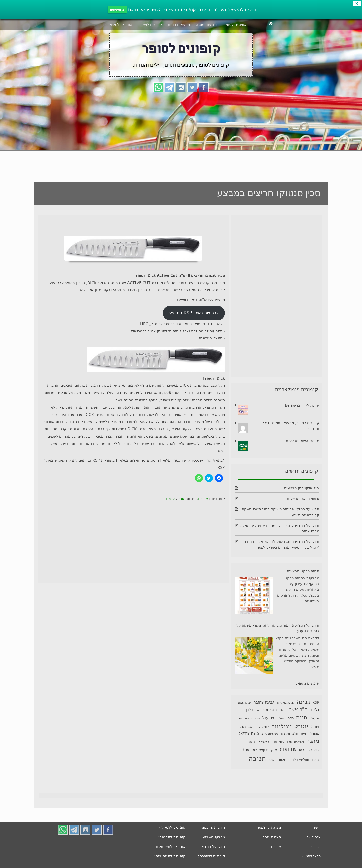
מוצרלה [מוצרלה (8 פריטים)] (314, 734)
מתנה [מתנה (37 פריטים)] (313, 741)
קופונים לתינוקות (119, 25)
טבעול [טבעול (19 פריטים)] (268, 718)
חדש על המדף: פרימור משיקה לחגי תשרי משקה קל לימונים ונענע (278, 628)
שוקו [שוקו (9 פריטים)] (274, 750)
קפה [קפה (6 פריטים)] (302, 750)
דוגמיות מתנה (207, 25)
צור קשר (314, 837)
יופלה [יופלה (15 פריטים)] (264, 727)
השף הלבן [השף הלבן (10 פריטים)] (253, 710)
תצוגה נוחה (272, 837)
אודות (316, 847)
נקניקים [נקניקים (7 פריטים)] (299, 742)
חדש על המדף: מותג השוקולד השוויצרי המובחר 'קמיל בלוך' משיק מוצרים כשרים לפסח (280, 545)
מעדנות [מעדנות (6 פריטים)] (285, 734)
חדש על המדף (214, 847)
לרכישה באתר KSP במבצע (194, 313)
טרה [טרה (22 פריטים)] (315, 726)
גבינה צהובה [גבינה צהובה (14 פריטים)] (264, 702)
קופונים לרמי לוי (172, 827)
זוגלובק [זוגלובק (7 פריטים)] (314, 718)
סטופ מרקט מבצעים (303, 499)
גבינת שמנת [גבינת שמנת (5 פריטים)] (244, 703)
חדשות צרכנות (213, 827)
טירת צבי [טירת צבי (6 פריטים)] (243, 718)
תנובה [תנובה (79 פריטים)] (257, 758)
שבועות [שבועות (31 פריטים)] (288, 749)
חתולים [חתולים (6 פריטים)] (281, 718)
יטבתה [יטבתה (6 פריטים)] (252, 727)
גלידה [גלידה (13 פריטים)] (314, 710)
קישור (170, 499)
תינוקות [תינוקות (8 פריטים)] (284, 760)
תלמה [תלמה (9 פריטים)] (272, 760)
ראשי (316, 827)
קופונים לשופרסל (211, 856)
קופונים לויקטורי (172, 837)
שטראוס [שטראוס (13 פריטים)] (250, 750)
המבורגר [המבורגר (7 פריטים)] (268, 710)
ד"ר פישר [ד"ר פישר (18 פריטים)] (298, 709)
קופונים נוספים (307, 683)
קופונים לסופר (235, 25)
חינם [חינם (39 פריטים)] (302, 717)
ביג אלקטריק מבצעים (302, 488)
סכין (181, 499)
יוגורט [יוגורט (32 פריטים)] (301, 726)
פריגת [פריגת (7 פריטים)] (253, 742)
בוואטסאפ (117, 10)
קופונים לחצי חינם (171, 847)
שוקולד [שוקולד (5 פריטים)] (264, 750)
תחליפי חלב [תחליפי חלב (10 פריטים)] (301, 760)
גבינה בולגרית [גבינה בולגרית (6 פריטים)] (286, 703)
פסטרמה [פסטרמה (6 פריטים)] (264, 742)
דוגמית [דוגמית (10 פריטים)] (281, 710)
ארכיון (203, 499)
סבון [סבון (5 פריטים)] (289, 742)
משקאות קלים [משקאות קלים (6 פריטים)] (270, 734)
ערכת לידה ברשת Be (302, 405)
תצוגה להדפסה (269, 827)
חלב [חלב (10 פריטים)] (291, 718)
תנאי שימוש (311, 856)
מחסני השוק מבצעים (302, 441)
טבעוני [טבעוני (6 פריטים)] (255, 718)
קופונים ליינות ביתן (170, 856)
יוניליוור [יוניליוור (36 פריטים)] (282, 726)
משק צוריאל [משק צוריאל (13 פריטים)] (249, 733)
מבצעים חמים (179, 25)
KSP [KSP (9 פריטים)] (316, 703)
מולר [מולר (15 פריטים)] (241, 727)
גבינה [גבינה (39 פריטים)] (304, 702)
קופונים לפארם (150, 25)
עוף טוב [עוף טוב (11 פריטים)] (278, 742)
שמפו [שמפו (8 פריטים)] (315, 760)
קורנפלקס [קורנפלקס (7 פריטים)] (313, 750)
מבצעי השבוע (214, 837)
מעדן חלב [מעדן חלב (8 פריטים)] (299, 734)
